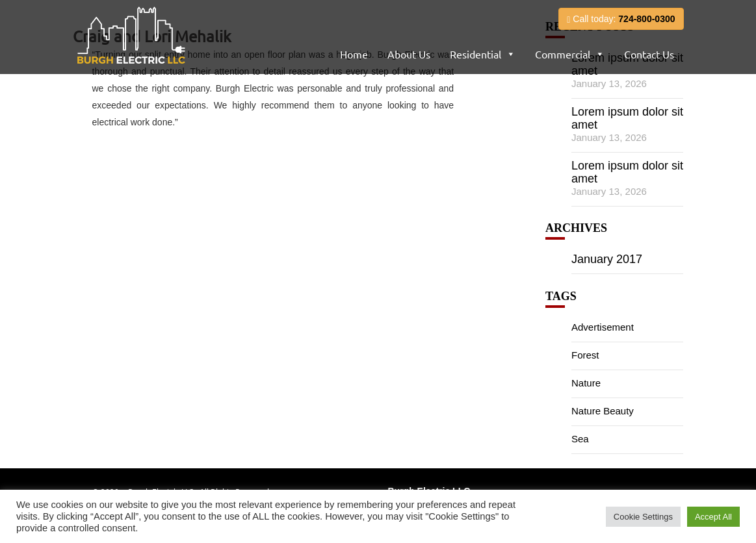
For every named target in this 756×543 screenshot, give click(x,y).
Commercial (563, 54)
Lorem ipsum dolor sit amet (627, 118)
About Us (409, 54)
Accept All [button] (713, 517)
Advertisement (603, 327)
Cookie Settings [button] (643, 517)
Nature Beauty (603, 411)
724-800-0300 (646, 19)
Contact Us (649, 54)
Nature (586, 383)
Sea (580, 439)
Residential (476, 54)
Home (354, 54)
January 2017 (607, 259)
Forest (585, 355)
